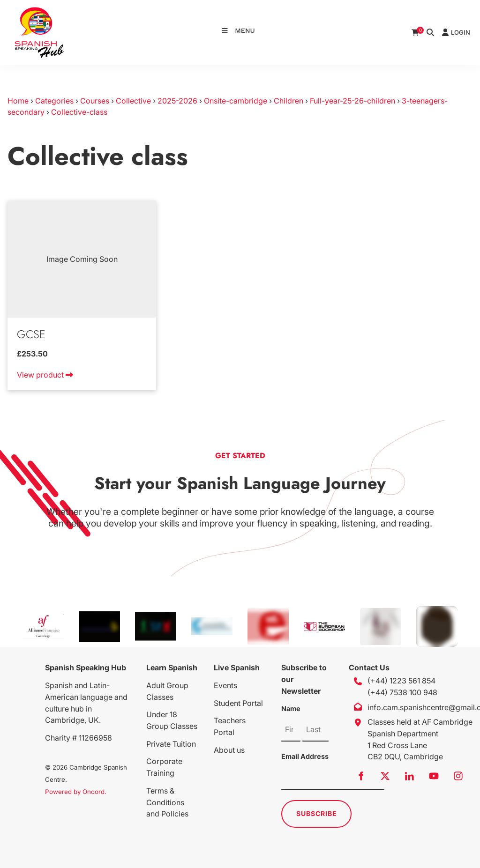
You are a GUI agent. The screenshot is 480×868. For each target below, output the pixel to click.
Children (289, 101)
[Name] (291, 730)
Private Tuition (171, 744)
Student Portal (238, 703)
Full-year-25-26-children (352, 101)
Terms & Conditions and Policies (167, 802)
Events (225, 685)
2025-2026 (177, 101)
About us (229, 750)
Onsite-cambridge (236, 101)
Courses (95, 101)
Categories (54, 101)
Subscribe (317, 813)
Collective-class (79, 112)
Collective (133, 101)
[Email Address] (333, 778)
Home (18, 101)
